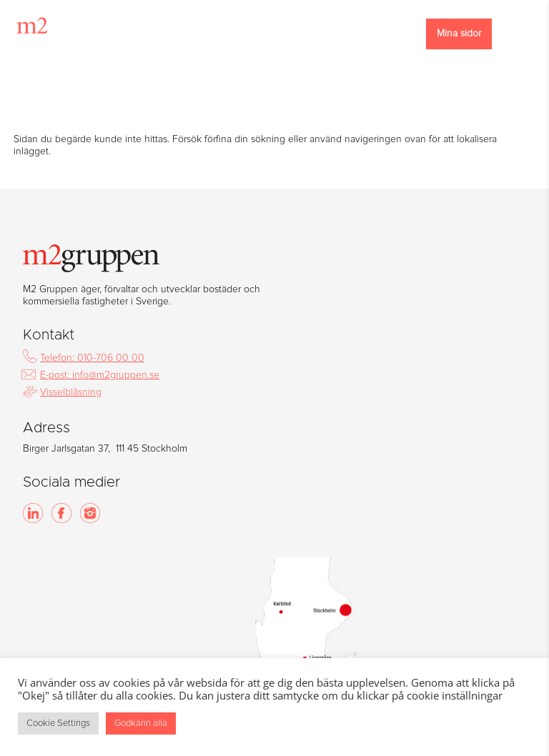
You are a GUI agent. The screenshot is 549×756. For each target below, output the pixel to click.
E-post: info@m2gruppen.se (100, 375)
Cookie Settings (58, 723)
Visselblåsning (71, 392)
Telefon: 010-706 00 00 (92, 358)
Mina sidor (459, 34)
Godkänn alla (141, 723)
